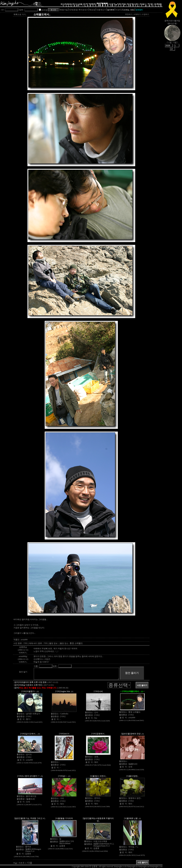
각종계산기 (101, 10)
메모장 (92, 10)
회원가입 (64, 10)
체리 (96, 762)
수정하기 (145, 14)
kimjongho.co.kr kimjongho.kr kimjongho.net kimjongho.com (138, 867)
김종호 (28, 854)
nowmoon (172, 36)
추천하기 (129, 14)
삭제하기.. (23, 653)
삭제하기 (137, 14)
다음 (30, 863)
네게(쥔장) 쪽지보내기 (79, 10)
